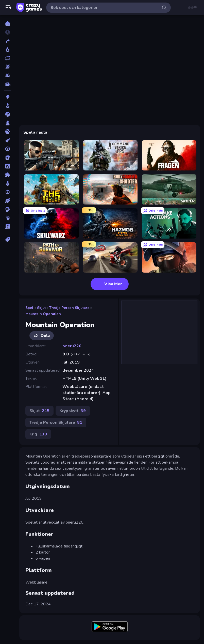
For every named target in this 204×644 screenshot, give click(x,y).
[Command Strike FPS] (110, 155)
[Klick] (7, 140)
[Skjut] (7, 192)
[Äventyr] (7, 114)
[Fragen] (169, 155)
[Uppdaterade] (7, 58)
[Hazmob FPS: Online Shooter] (110, 223)
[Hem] (7, 24)
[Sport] (7, 201)
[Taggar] (7, 240)
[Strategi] (7, 209)
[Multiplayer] (7, 75)
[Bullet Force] (169, 257)
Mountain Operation (43, 314)
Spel (29, 308)
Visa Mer (110, 284)
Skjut (41, 308)
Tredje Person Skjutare (69, 308)
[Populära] (7, 50)
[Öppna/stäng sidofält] (8, 8)
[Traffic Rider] (110, 257)
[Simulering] (7, 183)
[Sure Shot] (51, 155)
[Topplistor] (7, 84)
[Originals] (7, 67)
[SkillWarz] (51, 223)
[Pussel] (7, 175)
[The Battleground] (51, 189)
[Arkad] (7, 106)
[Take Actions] (169, 223)
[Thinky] (7, 218)
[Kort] (7, 158)
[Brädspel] (7, 123)
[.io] (7, 132)
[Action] (7, 97)
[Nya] (7, 41)
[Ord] (7, 166)
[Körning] (7, 149)
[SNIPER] (169, 189)
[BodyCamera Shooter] (110, 189)
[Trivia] (7, 227)
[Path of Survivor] (51, 257)
